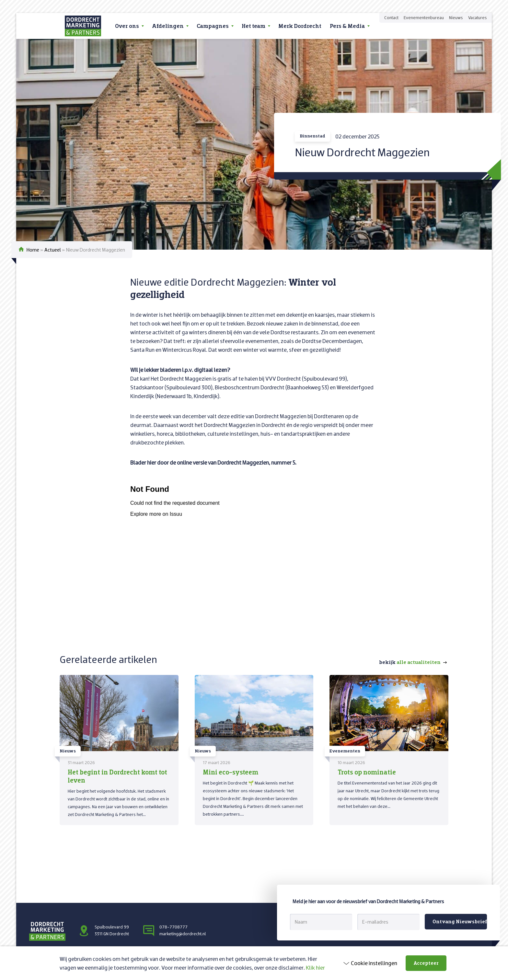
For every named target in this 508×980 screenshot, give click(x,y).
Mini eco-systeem (231, 772)
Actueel (53, 250)
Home (33, 250)
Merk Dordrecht (300, 26)
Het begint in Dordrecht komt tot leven (117, 776)
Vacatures (478, 18)
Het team (254, 26)
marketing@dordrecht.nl (183, 934)
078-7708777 (173, 927)
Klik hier (315, 968)
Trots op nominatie (367, 772)
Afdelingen (168, 26)
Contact (391, 18)
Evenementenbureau (424, 18)
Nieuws (456, 18)
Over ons (127, 26)
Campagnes (213, 26)
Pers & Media (347, 26)
